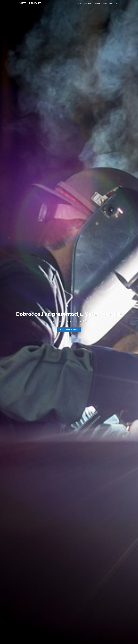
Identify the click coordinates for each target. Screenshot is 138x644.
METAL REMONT (30, 3)
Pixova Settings (114, 3)
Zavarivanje (97, 3)
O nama (79, 3)
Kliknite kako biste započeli (69, 330)
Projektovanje (87, 3)
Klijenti (105, 3)
